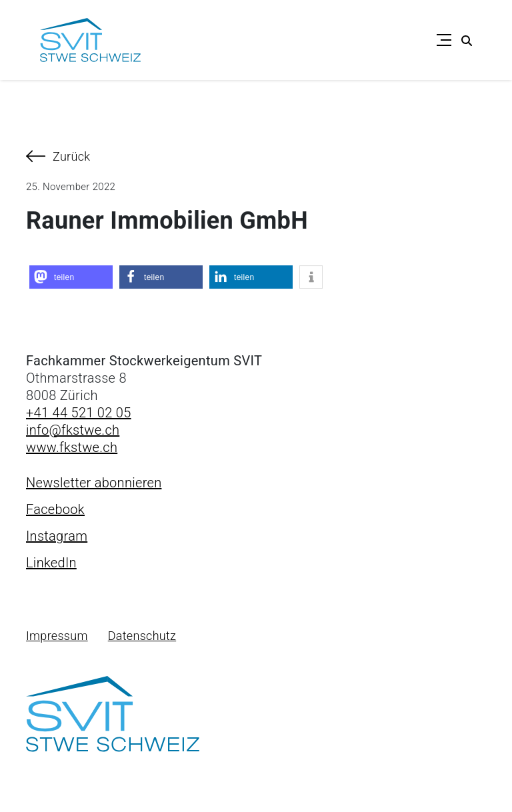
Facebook (55, 509)
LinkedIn (51, 563)
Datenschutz (142, 636)
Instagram (57, 536)
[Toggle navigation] (444, 40)
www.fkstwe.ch (72, 447)
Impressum (57, 636)
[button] (71, 278)
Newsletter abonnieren (94, 483)
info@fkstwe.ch (73, 430)
